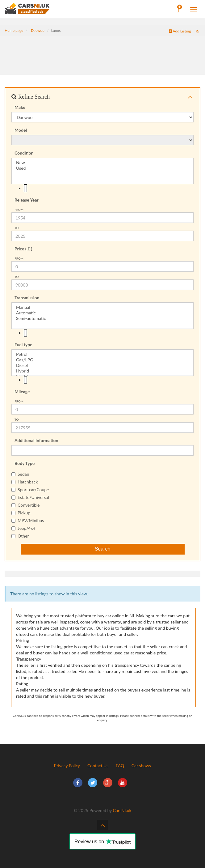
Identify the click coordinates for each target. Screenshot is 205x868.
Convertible (26, 505)
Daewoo (38, 30)
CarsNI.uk (122, 810)
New (102, 163)
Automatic (102, 313)
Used (102, 168)
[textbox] (25, 188)
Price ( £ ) (23, 249)
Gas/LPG (102, 360)
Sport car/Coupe (30, 489)
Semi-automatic (102, 318)
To (17, 228)
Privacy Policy (67, 766)
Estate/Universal (30, 497)
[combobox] (102, 188)
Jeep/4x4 (23, 528)
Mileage (22, 391)
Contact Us (98, 766)
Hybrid (102, 371)
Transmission (27, 298)
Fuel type (23, 345)
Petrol (102, 354)
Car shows (141, 766)
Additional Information (36, 440)
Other (20, 536)
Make (20, 107)
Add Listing (180, 31)
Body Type (25, 463)
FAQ (120, 766)
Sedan (20, 474)
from (19, 210)
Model (21, 130)
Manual (102, 307)
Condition (24, 153)
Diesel (102, 365)
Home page (14, 30)
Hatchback (25, 482)
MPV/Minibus (28, 520)
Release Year (27, 200)
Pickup (21, 513)
